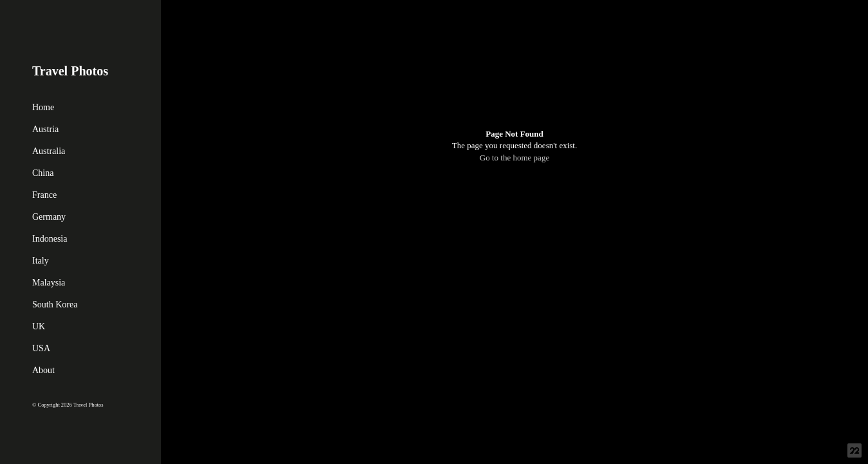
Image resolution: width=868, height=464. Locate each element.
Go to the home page (514, 158)
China (43, 173)
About (43, 370)
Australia (49, 151)
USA (41, 348)
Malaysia (49, 283)
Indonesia (50, 239)
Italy (41, 261)
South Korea (55, 304)
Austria (45, 129)
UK (39, 326)
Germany (49, 217)
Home (43, 107)
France (44, 195)
